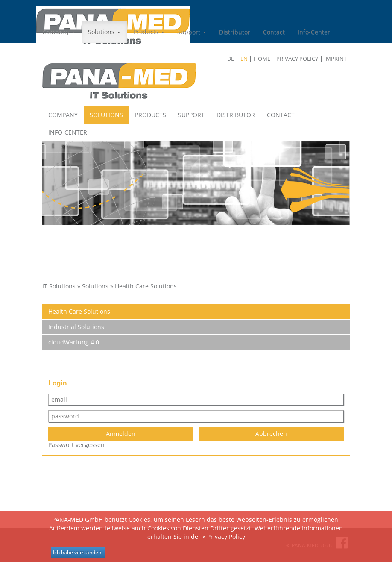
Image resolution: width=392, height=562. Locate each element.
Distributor (235, 32)
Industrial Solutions (76, 327)
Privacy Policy (297, 59)
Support (192, 32)
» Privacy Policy (224, 537)
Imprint (335, 59)
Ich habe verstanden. (78, 552)
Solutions (104, 32)
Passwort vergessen (76, 445)
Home (262, 59)
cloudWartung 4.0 (74, 342)
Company (59, 32)
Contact (274, 32)
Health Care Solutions (79, 311)
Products (149, 32)
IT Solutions (59, 286)
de (231, 59)
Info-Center (314, 32)
